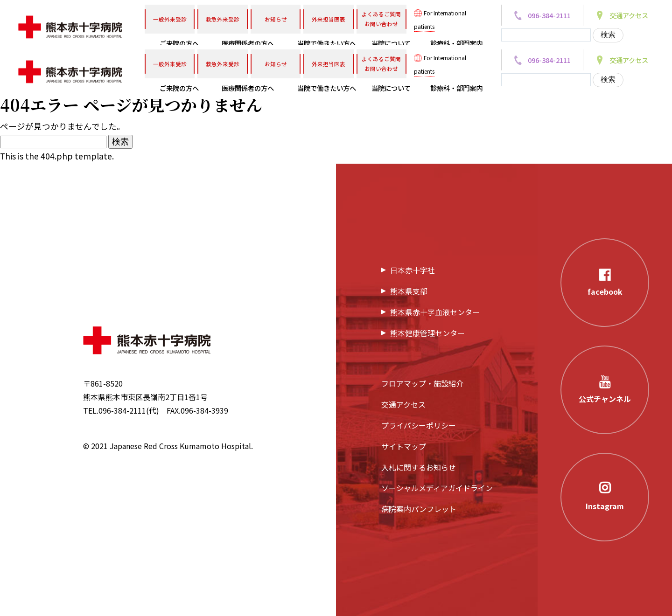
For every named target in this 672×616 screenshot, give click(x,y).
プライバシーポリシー (419, 425)
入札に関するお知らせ (419, 467)
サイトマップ (404, 446)
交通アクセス (403, 404)
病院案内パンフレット (419, 509)
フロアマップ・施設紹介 (422, 383)
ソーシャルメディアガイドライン (437, 488)
